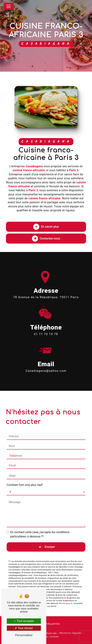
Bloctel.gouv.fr (66, 598)
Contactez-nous (46, 239)
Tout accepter (24, 621)
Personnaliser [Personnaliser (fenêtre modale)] (24, 635)
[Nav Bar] (9, 6)
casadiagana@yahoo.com (46, 366)
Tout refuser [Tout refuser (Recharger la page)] (24, 628)
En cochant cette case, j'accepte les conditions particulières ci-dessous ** (40, 529)
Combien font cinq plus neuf (25, 480)
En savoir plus (46, 227)
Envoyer (50, 542)
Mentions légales (70, 633)
